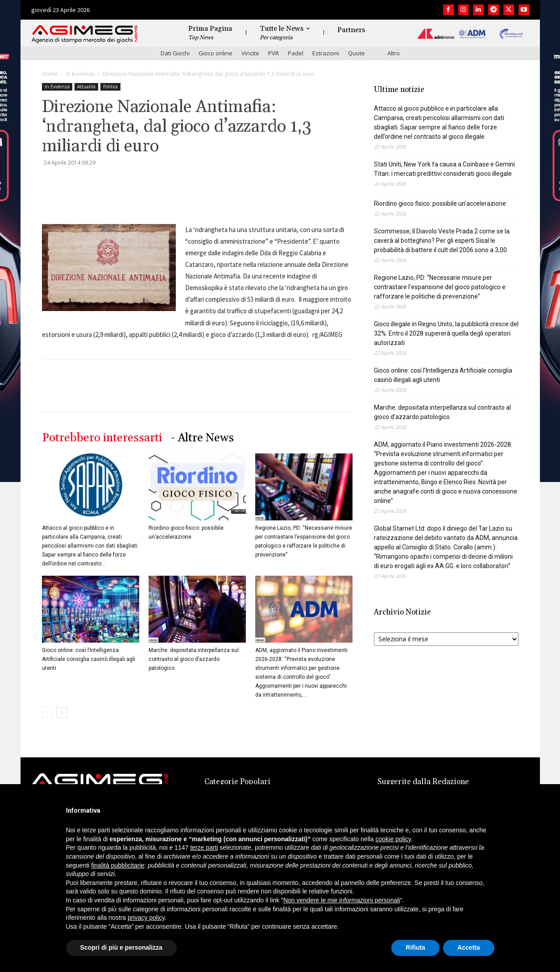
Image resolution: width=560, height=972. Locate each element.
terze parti (204, 847)
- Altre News (202, 438)
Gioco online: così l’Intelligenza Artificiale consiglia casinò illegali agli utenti (89, 659)
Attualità (86, 87)
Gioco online (216, 53)
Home (50, 74)
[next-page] (62, 712)
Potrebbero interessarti (102, 438)
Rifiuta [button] (415, 947)
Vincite (250, 53)
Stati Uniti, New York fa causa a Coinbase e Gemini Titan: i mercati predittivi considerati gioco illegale (444, 169)
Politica (110, 87)
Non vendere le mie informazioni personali (342, 900)
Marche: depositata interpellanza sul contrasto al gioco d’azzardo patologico (194, 659)
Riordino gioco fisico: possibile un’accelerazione (440, 204)
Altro (394, 53)
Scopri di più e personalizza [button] (121, 947)
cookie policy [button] (393, 839)
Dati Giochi (175, 53)
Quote (357, 53)
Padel (296, 53)
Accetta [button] (469, 947)
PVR (274, 53)
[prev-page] (48, 712)
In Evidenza (80, 74)
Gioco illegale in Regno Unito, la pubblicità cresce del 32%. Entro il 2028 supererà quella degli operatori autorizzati (446, 333)
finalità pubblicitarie (118, 865)
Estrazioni (326, 53)
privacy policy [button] (146, 918)
